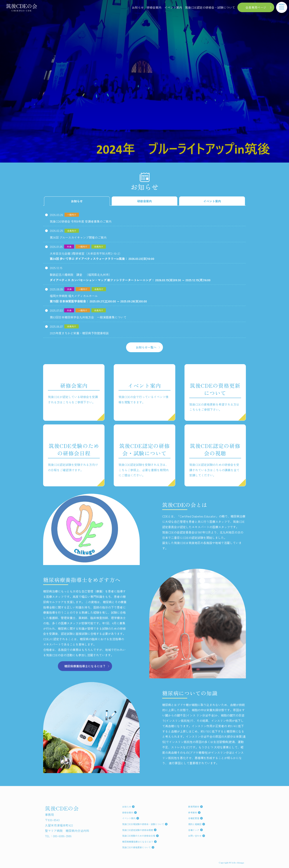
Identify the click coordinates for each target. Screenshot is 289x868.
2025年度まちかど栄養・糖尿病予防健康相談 (79, 333)
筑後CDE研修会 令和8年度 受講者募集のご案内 (81, 221)
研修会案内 (154, 7)
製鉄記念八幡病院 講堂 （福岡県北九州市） (130, 278)
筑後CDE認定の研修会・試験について (210, 7)
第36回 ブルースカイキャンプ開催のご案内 (78, 237)
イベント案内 (173, 7)
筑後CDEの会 (22, 7)
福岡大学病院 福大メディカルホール (98, 299)
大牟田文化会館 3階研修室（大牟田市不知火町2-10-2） (102, 256)
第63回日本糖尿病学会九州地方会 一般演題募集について (88, 317)
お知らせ (138, 7)
